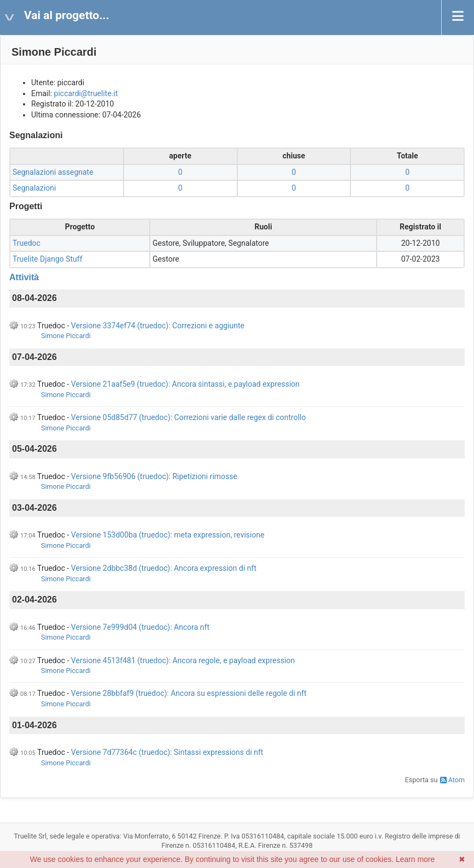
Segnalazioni (34, 188)
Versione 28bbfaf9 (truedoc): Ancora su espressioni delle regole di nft (189, 693)
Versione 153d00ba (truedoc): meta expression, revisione (168, 535)
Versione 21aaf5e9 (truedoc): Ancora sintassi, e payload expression (185, 384)
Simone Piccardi (66, 336)
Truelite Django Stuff (48, 259)
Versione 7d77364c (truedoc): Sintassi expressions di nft (167, 752)
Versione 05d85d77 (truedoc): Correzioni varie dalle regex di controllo (189, 417)
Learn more (416, 859)
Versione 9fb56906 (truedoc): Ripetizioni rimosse (154, 476)
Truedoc (27, 243)
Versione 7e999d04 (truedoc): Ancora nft (140, 627)
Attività (24, 277)
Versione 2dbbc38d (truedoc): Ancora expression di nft (164, 568)
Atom (457, 780)
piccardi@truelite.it (86, 93)
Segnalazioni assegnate (53, 172)
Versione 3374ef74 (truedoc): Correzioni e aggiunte (158, 326)
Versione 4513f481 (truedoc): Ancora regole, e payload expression (183, 660)
